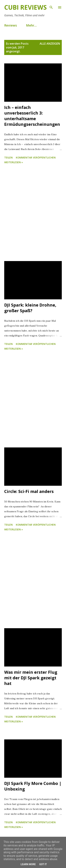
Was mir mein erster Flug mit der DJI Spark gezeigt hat (31, 678)
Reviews (11, 25)
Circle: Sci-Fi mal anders (29, 491)
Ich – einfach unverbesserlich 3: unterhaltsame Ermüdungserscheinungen (32, 116)
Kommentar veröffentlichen (36, 157)
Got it (43, 864)
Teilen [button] (8, 157)
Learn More (28, 864)
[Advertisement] (33, 213)
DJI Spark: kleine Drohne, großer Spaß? (30, 308)
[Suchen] (51, 6)
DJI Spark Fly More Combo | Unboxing (33, 786)
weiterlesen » (14, 162)
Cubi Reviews (25, 7)
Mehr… (31, 25)
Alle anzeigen (50, 44)
